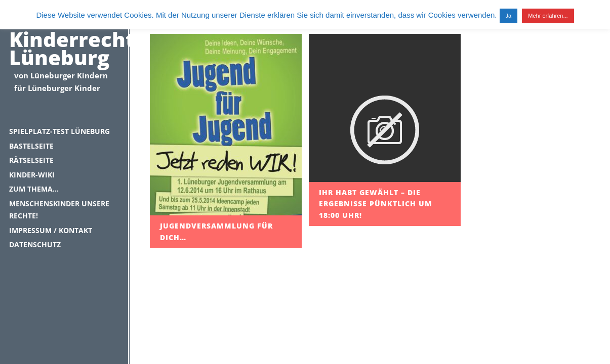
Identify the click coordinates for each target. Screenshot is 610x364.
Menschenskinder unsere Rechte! (59, 210)
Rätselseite (31, 160)
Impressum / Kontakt (51, 230)
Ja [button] (509, 16)
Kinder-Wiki (32, 175)
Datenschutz (35, 244)
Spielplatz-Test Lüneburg (59, 131)
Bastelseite (31, 146)
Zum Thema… (34, 189)
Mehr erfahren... (548, 16)
